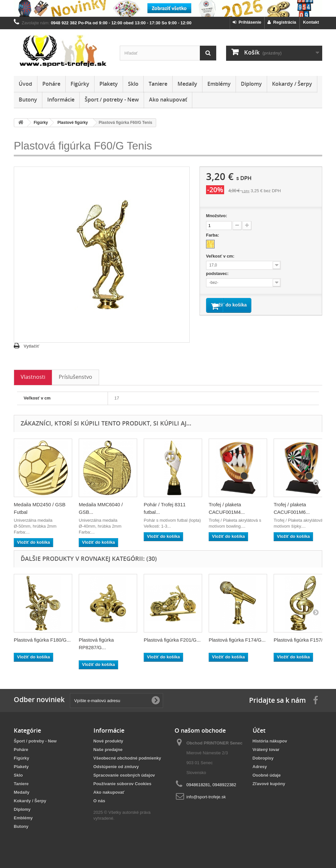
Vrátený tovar (266, 750)
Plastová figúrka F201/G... (172, 640)
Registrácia (282, 22)
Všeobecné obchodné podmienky (127, 758)
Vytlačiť (31, 346)
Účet (259, 730)
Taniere (158, 84)
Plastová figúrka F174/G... (237, 640)
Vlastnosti (33, 377)
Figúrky (80, 84)
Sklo (133, 84)
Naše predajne (108, 750)
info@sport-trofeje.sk (206, 797)
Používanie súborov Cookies (123, 784)
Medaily (187, 84)
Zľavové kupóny (269, 784)
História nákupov (270, 741)
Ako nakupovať (168, 100)
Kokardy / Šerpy (292, 84)
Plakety (109, 84)
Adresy (260, 767)
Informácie (61, 100)
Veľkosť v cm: (221, 256)
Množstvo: (217, 216)
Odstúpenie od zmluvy (116, 767)
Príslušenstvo (75, 377)
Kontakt (311, 22)
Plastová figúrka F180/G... (42, 640)
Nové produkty (108, 741)
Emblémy (219, 84)
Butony (28, 100)
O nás (99, 801)
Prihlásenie (247, 22)
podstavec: (218, 274)
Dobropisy (263, 758)
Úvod (25, 84)
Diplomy (251, 84)
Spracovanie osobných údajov (124, 775)
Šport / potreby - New (112, 100)
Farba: (213, 235)
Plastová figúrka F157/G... (302, 640)
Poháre (51, 84)
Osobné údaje (267, 775)
